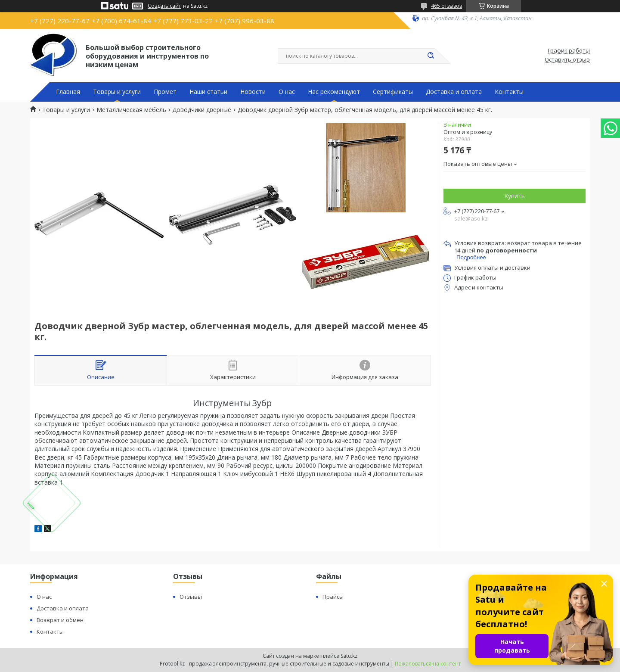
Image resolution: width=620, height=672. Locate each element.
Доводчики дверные (202, 110)
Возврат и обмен (60, 620)
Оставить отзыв (567, 60)
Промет (165, 92)
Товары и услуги (117, 92)
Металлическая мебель (131, 110)
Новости (253, 92)
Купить (515, 196)
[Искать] (431, 56)
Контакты (509, 92)
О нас (287, 92)
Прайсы (333, 597)
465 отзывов (446, 6)
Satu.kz (349, 656)
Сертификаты (393, 92)
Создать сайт (164, 6)
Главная (68, 92)
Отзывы (191, 597)
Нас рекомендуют (334, 92)
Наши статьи (208, 92)
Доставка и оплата (454, 92)
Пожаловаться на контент (428, 664)
